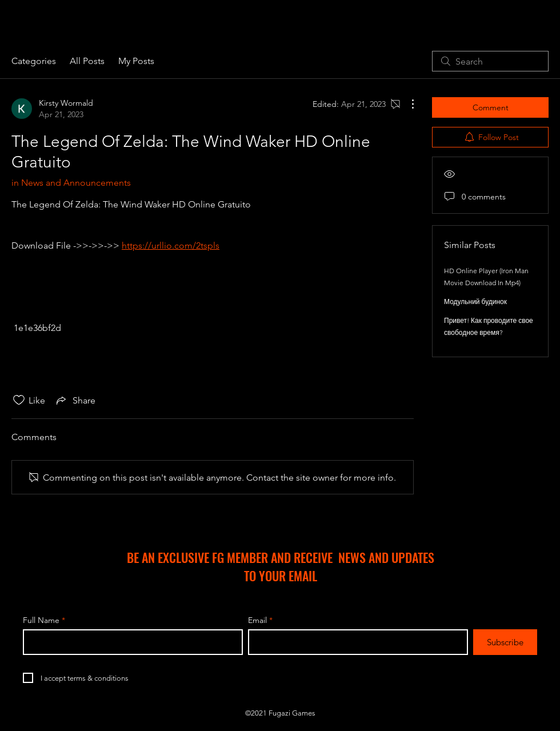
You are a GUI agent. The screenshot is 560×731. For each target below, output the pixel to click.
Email (257, 620)
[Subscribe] (505, 642)
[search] (490, 61)
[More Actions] (407, 104)
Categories (34, 61)
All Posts (87, 61)
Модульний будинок (475, 301)
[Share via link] (75, 400)
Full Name (41, 620)
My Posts (136, 61)
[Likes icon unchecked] (19, 400)
